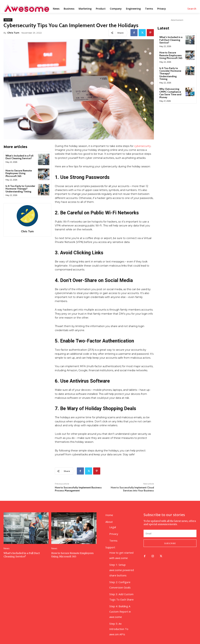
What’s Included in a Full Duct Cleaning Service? (19, 157)
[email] (170, 533)
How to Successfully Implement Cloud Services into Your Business (132, 489)
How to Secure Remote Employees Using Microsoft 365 (19, 173)
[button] (192, 9)
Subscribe (170, 543)
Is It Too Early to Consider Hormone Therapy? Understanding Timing (20, 189)
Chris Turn (13, 33)
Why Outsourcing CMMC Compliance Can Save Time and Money (170, 93)
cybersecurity (143, 146)
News (8, 20)
